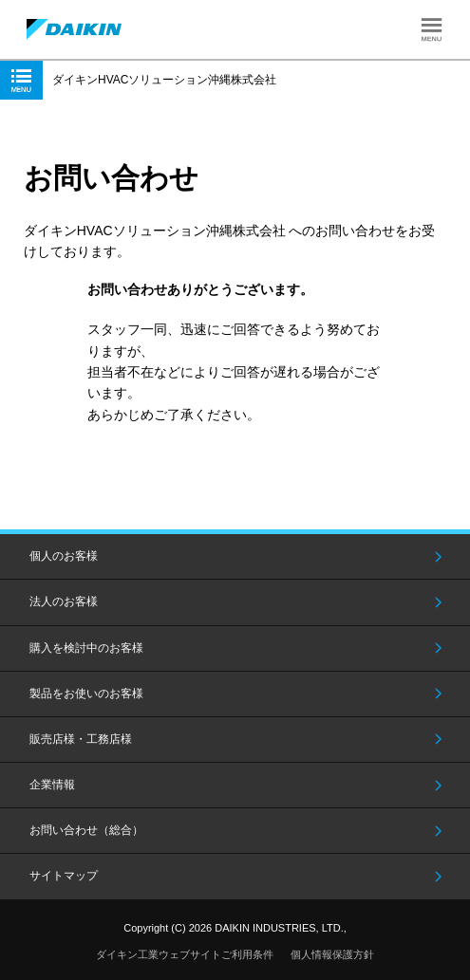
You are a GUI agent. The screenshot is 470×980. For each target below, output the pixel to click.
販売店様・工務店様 (81, 739)
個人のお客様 (64, 556)
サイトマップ (64, 876)
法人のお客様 (64, 601)
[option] (235, 217)
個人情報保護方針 (332, 954)
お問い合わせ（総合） (86, 830)
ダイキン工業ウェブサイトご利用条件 (185, 954)
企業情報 (52, 785)
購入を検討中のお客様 (86, 648)
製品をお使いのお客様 (86, 693)
